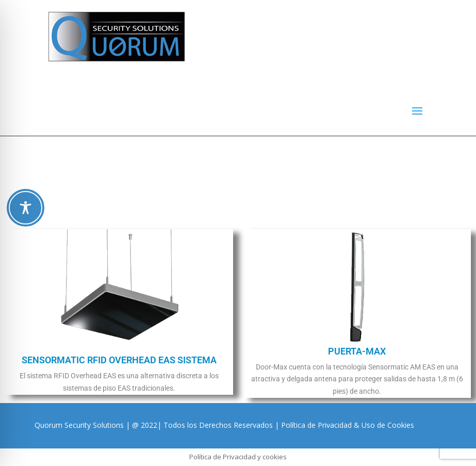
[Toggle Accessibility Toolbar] (26, 208)
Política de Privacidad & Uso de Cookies (348, 425)
